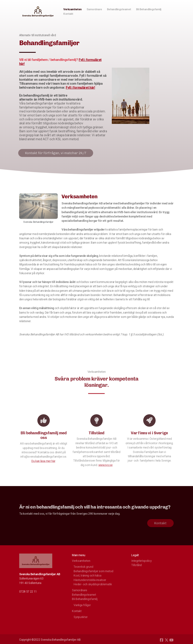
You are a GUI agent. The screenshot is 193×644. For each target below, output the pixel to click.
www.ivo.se (105, 466)
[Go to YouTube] (172, 640)
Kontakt (159, 523)
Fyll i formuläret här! (80, 87)
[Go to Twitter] (167, 640)
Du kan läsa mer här (43, 462)
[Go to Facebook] (162, 640)
